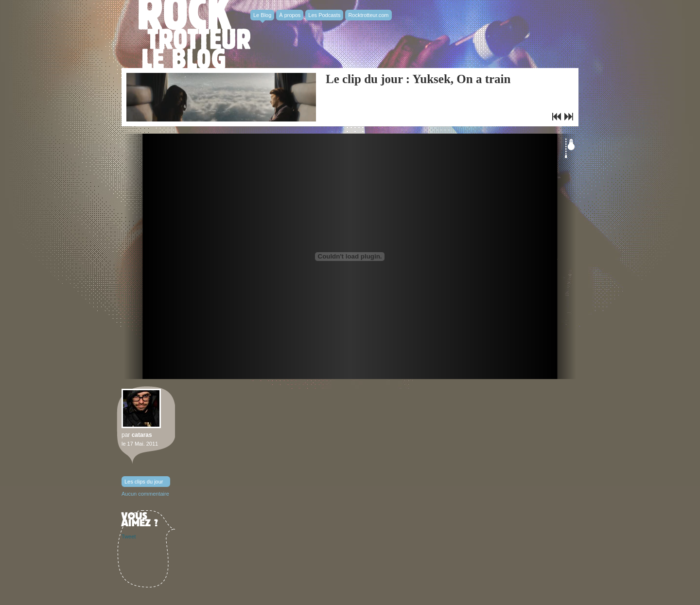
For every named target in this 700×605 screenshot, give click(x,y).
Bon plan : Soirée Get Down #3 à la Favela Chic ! (557, 117)
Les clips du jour (144, 482)
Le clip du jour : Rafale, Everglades (569, 117)
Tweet (129, 536)
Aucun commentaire (145, 494)
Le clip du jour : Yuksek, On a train (418, 79)
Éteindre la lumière (570, 148)
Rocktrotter (194, 34)
